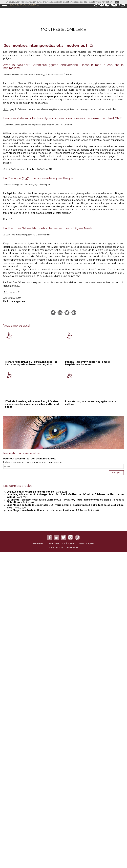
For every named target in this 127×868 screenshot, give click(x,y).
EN (102, 4)
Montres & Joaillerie (63, 29)
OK (117, 2)
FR (96, 4)
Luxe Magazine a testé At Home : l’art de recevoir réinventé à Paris (46, 826)
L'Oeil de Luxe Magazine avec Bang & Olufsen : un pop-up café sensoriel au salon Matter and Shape (33, 720)
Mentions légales (86, 860)
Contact (72, 860)
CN (107, 4)
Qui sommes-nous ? (56, 860)
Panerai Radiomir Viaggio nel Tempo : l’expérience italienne (88, 679)
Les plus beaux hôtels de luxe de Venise (30, 808)
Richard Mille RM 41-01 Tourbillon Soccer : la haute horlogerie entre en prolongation (31, 679)
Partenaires (38, 860)
